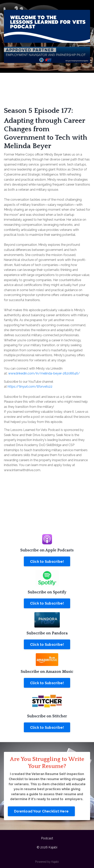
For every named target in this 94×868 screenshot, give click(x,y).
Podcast (47, 838)
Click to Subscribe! (47, 562)
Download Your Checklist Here (41, 811)
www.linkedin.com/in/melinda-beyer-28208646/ (44, 373)
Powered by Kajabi (47, 862)
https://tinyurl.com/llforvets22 (30, 387)
